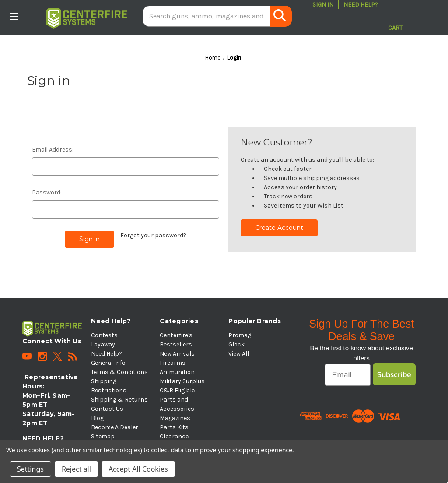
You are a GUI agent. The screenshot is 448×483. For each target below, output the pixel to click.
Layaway (103, 344)
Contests (104, 335)
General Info (108, 363)
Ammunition (177, 372)
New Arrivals (177, 354)
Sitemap (103, 436)
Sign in (323, 5)
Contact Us (107, 409)
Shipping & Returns (119, 400)
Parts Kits (174, 427)
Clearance (174, 436)
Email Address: (53, 150)
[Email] (348, 375)
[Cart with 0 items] (395, 16)
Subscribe (394, 374)
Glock (236, 344)
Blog (97, 418)
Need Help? (361, 5)
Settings (30, 469)
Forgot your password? (153, 235)
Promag (240, 335)
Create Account (279, 228)
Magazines (175, 418)
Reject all (76, 469)
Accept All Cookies (138, 469)
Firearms (173, 363)
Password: (47, 192)
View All (239, 354)
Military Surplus (182, 381)
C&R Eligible (177, 390)
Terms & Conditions (119, 372)
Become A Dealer (115, 427)
